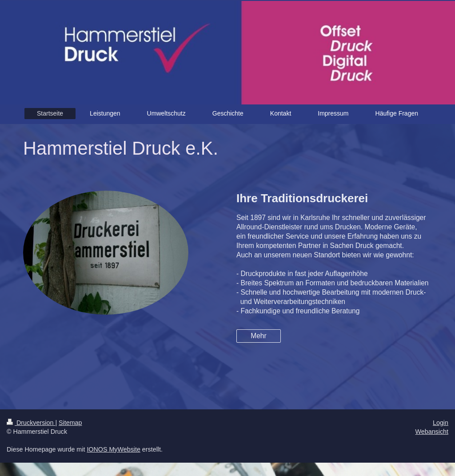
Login (441, 423)
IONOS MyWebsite (114, 449)
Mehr (259, 336)
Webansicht (432, 432)
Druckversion (31, 423)
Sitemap (70, 423)
